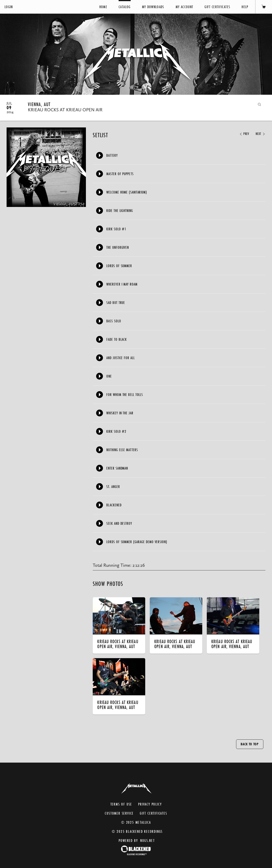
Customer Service (119, 813)
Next (261, 134)
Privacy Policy (150, 804)
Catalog (125, 7)
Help (245, 7)
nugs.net (147, 840)
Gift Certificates (217, 7)
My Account (185, 7)
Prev (244, 134)
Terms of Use (121, 804)
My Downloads (153, 7)
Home (103, 7)
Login (9, 7)
